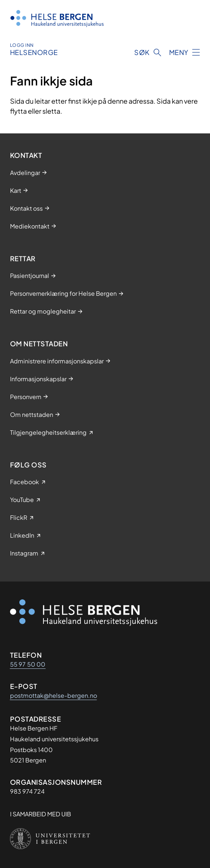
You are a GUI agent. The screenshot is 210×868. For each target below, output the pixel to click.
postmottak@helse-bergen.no (54, 695)
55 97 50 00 (28, 664)
